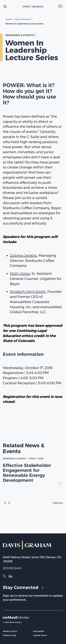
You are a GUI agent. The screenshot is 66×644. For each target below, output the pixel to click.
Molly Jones (20, 274)
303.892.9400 (12, 568)
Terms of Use (10, 635)
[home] (33, 7)
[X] (4, 577)
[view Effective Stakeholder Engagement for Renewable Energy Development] (33, 471)
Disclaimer (39, 631)
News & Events (23, 19)
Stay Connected (23, 587)
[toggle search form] (5, 7)
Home (9, 19)
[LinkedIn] (10, 577)
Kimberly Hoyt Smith (28, 292)
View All (58, 503)
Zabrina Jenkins (23, 255)
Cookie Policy (40, 635)
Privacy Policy (10, 631)
